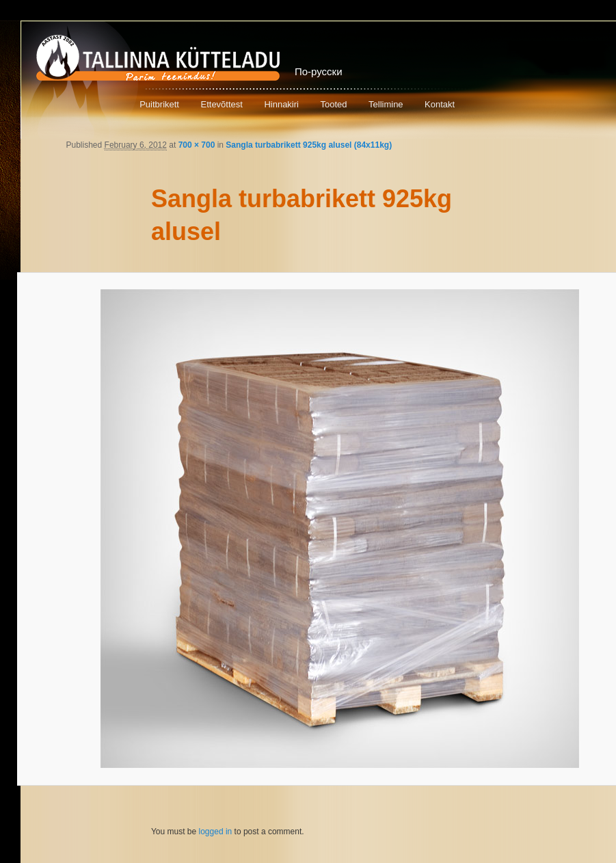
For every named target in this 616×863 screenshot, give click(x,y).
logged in (216, 832)
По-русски (319, 71)
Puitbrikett (159, 104)
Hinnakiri (281, 104)
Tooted (333, 104)
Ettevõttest (221, 104)
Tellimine (386, 104)
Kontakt (440, 104)
